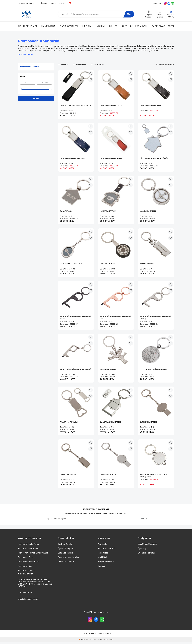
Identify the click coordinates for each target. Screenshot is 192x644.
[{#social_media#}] (89, 620)
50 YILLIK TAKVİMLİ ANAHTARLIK (153, 369)
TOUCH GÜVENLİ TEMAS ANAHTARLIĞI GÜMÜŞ (156, 318)
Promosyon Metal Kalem (29, 544)
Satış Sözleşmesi (65, 553)
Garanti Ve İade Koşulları (69, 557)
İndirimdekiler (80, 64)
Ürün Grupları (28, 26)
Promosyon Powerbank (28, 562)
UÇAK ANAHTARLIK (148, 211)
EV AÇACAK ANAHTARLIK (110, 422)
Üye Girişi (142, 548)
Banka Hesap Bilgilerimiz (28, 3)
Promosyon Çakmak (27, 570)
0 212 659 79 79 (25, 593)
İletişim (44, 3)
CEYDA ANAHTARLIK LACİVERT (73, 158)
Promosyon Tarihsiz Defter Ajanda (33, 553)
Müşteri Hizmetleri (58, 3)
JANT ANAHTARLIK (108, 264)
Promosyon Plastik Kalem (29, 548)
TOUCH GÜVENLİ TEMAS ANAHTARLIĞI (76, 369)
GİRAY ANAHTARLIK (68, 475)
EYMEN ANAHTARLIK (148, 422)
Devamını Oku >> (26, 54)
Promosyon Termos (27, 557)
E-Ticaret (88, 640)
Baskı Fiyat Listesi (163, 26)
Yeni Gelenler (97, 64)
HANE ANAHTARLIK (108, 211)
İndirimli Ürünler (107, 26)
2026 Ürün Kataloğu (135, 26)
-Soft (82, 640)
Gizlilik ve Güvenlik (66, 562)
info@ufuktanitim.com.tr (28, 599)
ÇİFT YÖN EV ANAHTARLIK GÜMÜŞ (154, 158)
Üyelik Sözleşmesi (66, 548)
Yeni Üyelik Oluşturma (147, 544)
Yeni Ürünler (103, 557)
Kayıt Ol (144, 518)
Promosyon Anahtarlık (30, 67)
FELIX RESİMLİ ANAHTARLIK (71, 264)
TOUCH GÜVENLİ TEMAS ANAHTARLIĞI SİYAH (76, 318)
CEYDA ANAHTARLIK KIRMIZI (112, 158)
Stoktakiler (64, 64)
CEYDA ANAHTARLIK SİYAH (151, 106)
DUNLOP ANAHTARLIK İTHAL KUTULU (75, 106)
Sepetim (102, 566)
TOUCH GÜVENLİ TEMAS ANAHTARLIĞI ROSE (116, 318)
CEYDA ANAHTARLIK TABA (111, 106)
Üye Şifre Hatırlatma (147, 553)
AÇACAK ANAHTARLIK (69, 422)
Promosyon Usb (25, 566)
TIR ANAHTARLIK (147, 264)
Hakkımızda (48, 26)
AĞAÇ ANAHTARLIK (108, 369)
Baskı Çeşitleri (69, 26)
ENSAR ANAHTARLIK (108, 475)
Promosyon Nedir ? (106, 548)
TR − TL (75, 3)
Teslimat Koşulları (65, 544)
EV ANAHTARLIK (67, 211)
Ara (127, 14)
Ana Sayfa (102, 544)
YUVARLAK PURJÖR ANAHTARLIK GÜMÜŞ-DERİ (154, 476)
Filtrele (36, 98)
